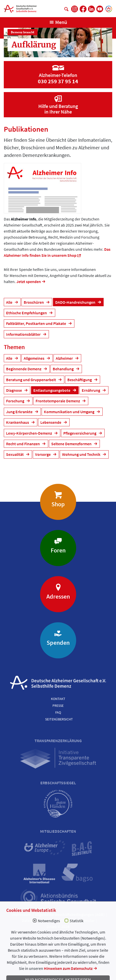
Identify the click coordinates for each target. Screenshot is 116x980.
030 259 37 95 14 (58, 81)
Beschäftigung (80, 380)
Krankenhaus (18, 422)
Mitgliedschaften (58, 831)
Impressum (21, 914)
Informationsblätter (24, 334)
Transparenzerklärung (58, 741)
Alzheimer (65, 358)
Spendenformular (79, 920)
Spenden (58, 643)
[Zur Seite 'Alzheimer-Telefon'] (58, 71)
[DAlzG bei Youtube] (100, 9)
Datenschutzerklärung (41, 920)
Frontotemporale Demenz (58, 401)
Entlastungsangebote (52, 390)
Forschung (16, 401)
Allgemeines (34, 358)
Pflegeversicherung (80, 433)
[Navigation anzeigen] (58, 22)
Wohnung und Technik (82, 454)
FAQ (58, 712)
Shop (58, 504)
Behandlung (64, 369)
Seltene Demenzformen (72, 444)
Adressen (58, 596)
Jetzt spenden (29, 282)
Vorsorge (43, 454)
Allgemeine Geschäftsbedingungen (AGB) (70, 914)
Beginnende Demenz (24, 369)
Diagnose (14, 390)
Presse (58, 706)
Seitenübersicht (59, 719)
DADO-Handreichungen (76, 302)
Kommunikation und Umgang (69, 412)
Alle (10, 302)
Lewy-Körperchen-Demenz (29, 433)
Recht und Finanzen (23, 444)
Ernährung (91, 390)
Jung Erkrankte (20, 412)
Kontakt (58, 699)
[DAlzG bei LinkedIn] (91, 9)
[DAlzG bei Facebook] (83, 9)
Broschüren (34, 302)
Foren (58, 550)
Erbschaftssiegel (58, 783)
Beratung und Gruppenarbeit (31, 380)
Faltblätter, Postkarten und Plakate (36, 323)
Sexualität (15, 454)
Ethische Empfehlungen (27, 313)
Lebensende (51, 422)
